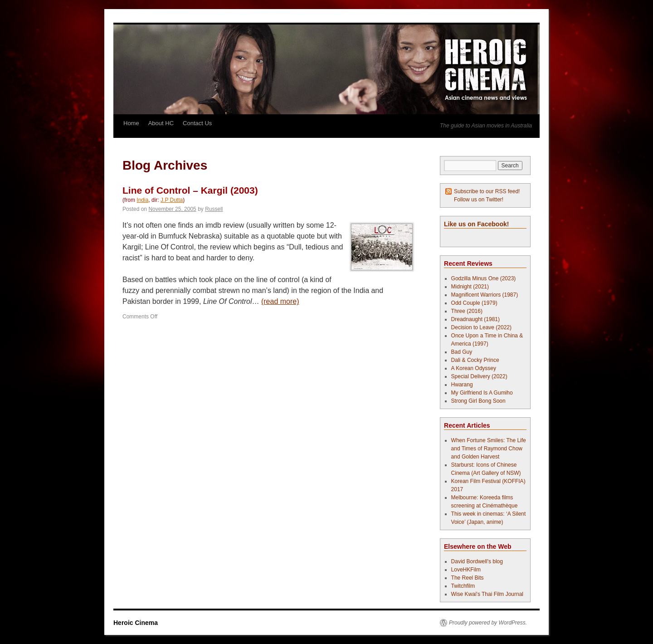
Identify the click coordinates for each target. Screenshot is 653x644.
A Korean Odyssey (474, 368)
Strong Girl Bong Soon (478, 401)
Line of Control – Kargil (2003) (190, 190)
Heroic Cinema (136, 623)
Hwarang (462, 385)
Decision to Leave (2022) (481, 327)
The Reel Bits (468, 578)
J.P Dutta (172, 200)
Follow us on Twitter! (479, 200)
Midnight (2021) (470, 287)
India (142, 200)
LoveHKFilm (466, 570)
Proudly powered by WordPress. (488, 623)
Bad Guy (462, 352)
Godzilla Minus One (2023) (484, 278)
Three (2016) (467, 311)
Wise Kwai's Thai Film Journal (487, 594)
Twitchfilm (463, 586)
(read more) (280, 301)
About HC (161, 123)
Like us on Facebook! (476, 224)
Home (131, 123)
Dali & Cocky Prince (475, 360)
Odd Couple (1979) (474, 303)
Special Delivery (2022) (479, 376)
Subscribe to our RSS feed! (487, 191)
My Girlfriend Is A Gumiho (482, 393)
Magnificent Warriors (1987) (485, 295)
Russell (214, 209)
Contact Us (197, 123)
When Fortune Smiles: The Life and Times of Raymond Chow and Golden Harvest (489, 449)
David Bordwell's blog (477, 561)
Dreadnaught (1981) (475, 319)
